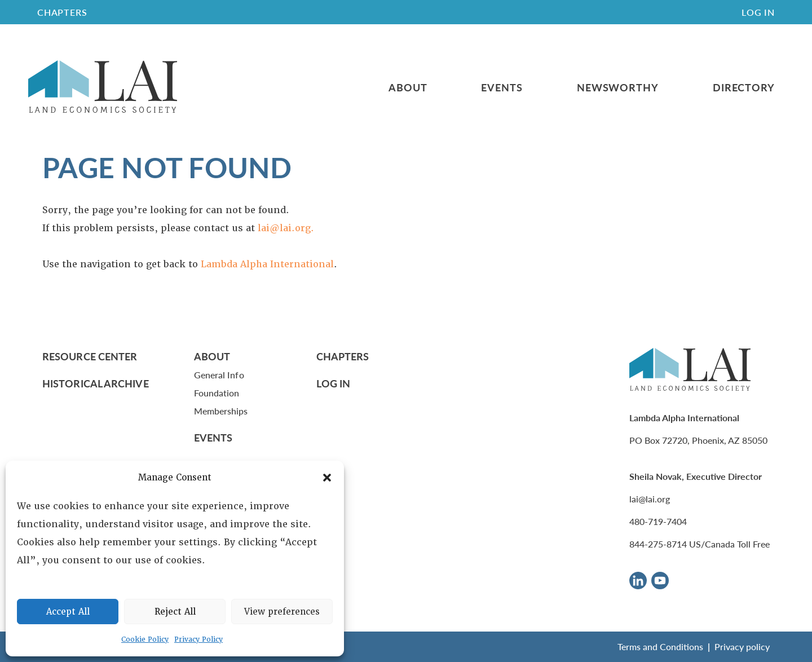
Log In (758, 12)
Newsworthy (618, 87)
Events (502, 87)
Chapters (343, 356)
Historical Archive (96, 383)
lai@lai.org (650, 499)
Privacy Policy (198, 639)
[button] (327, 478)
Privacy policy (742, 646)
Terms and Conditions (660, 646)
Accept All (68, 612)
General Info (219, 375)
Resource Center (90, 356)
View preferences (282, 612)
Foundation (217, 393)
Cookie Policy (145, 639)
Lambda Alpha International (267, 264)
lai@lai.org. (286, 228)
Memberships (221, 411)
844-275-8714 (658, 544)
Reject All (175, 612)
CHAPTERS (62, 12)
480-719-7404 (658, 521)
